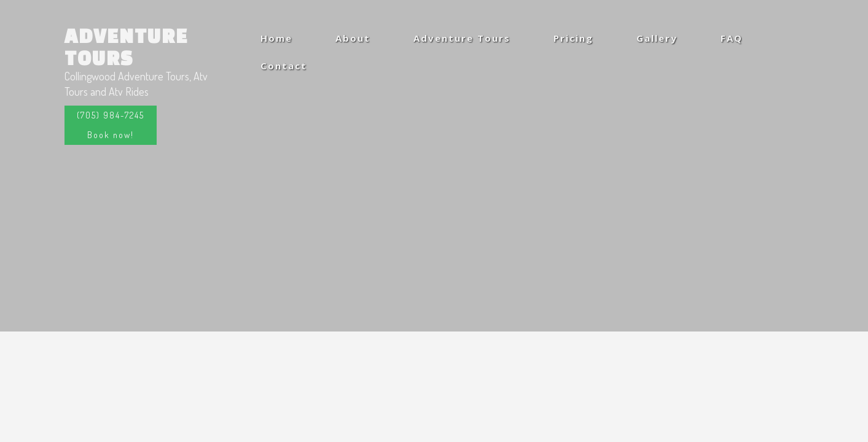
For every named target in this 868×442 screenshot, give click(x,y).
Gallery (657, 38)
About (353, 38)
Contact (284, 66)
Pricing (573, 38)
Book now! (111, 135)
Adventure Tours (126, 47)
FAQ (732, 38)
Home (276, 38)
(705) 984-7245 (111, 115)
